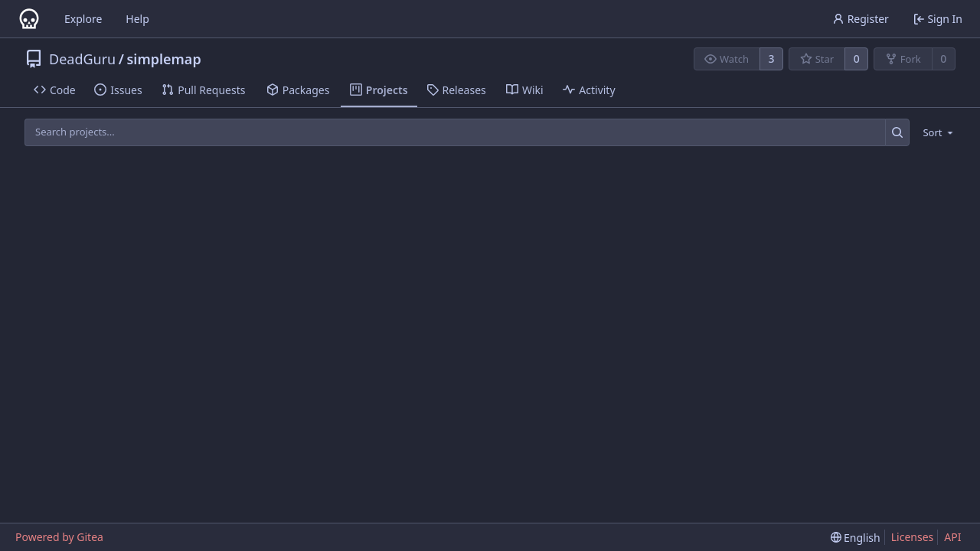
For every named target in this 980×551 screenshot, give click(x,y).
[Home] (29, 19)
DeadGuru (82, 59)
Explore (83, 19)
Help (137, 19)
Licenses (913, 537)
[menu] (935, 132)
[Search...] (898, 132)
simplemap (163, 59)
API (952, 537)
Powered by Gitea (59, 537)
